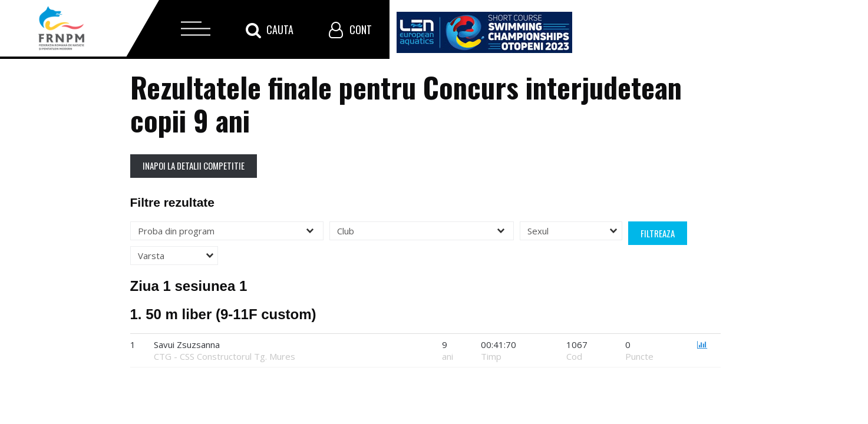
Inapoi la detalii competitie (194, 165)
